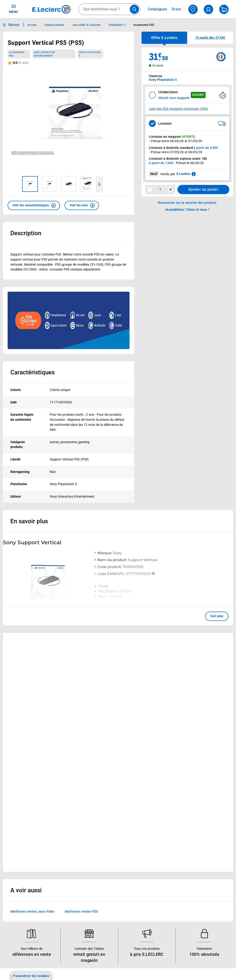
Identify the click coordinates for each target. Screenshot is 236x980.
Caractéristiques (32, 372)
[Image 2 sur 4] (49, 184)
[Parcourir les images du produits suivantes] (100, 184)
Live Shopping (18, 873)
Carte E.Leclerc (19, 855)
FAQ (143, 867)
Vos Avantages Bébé (23, 861)
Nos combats (106, 867)
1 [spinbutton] (160, 189)
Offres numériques (66, 915)
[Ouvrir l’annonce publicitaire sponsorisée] (69, 320)
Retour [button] (14, 25)
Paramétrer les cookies (31, 976)
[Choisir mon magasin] (193, 9)
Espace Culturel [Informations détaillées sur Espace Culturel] (54, 25)
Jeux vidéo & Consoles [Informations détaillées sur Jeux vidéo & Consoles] (86, 25)
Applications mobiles (67, 897)
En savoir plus (29, 521)
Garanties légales (197, 933)
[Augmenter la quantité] (171, 189)
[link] (210, 643)
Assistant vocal (63, 891)
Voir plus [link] (111, 700)
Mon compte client (154, 849)
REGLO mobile (62, 867)
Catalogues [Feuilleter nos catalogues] (157, 9)
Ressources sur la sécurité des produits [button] (187, 203)
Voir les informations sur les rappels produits (112, 811)
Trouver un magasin (111, 939)
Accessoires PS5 (17, 54)
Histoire (102, 849)
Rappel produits (196, 957)
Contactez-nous (152, 879)
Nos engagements (109, 873)
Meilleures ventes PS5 (81, 748)
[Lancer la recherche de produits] (134, 9)
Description (26, 233)
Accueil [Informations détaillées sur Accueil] (32, 25)
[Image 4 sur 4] (88, 184)
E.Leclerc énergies (65, 855)
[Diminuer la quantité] (150, 189)
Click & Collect (62, 849)
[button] (34, 205)
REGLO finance (63, 861)
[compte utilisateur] (208, 9)
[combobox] (109, 9)
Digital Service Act (198, 951)
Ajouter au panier (203, 189)
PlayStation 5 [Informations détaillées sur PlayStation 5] (117, 25)
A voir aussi (26, 726)
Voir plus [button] (217, 616)
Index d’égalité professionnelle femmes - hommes (198, 969)
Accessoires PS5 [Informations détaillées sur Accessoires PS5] (144, 25)
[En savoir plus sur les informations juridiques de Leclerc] (194, 174)
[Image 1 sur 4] (30, 184)
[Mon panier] (224, 9)
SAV (143, 873)
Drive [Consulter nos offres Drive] (176, 9)
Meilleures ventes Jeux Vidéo (32, 748)
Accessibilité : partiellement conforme (150, 915)
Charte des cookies (199, 891)
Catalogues (16, 849)
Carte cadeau (62, 885)
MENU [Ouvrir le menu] (13, 9)
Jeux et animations (22, 867)
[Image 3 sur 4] (69, 184)
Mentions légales (197, 861)
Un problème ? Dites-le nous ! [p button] (187, 210)
